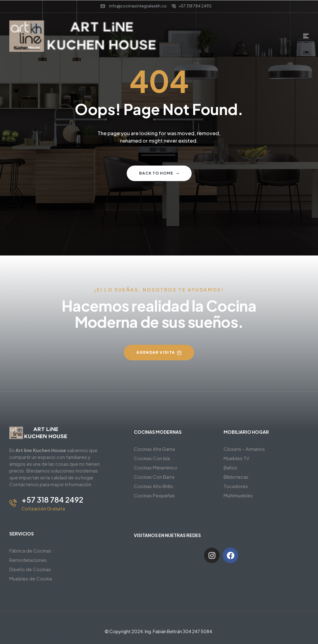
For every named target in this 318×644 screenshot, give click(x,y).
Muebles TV (236, 458)
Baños (230, 467)
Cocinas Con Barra (154, 477)
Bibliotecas (236, 477)
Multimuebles (238, 495)
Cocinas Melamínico (156, 467)
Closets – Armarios (244, 449)
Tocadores (236, 486)
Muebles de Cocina (31, 578)
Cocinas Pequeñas (154, 495)
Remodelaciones (28, 560)
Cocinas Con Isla (152, 458)
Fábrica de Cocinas (30, 551)
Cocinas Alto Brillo (154, 486)
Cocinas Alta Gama (154, 449)
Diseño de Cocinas (30, 569)
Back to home (159, 173)
